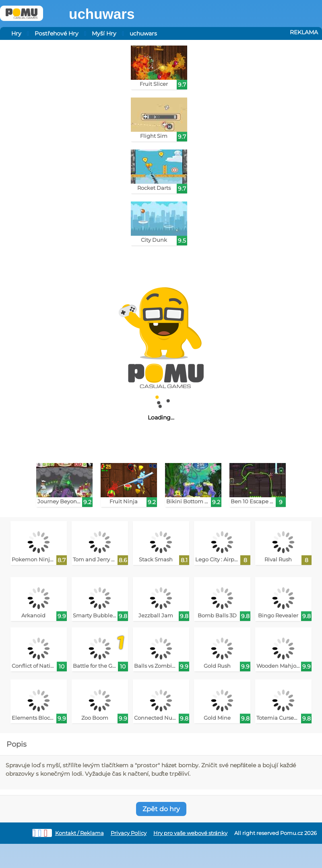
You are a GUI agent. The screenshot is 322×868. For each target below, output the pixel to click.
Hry (16, 33)
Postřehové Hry (57, 33)
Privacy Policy (129, 833)
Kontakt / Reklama (79, 833)
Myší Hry (104, 33)
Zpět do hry (161, 809)
